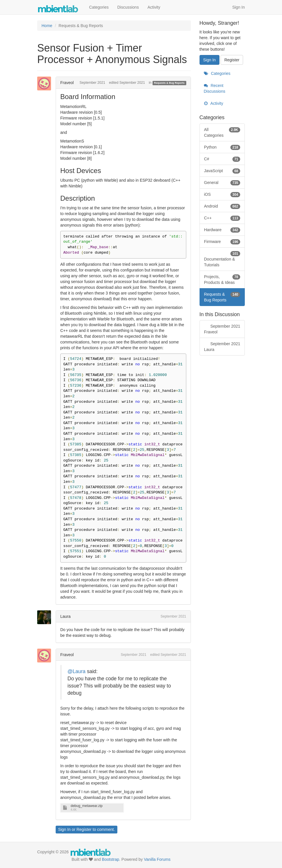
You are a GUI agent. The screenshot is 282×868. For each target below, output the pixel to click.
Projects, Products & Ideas (222, 279)
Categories (99, 7)
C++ (222, 218)
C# (222, 159)
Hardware (222, 230)
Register (84, 829)
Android (222, 206)
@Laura (77, 671)
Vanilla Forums (157, 859)
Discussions (128, 7)
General (222, 183)
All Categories (222, 132)
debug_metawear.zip (87, 806)
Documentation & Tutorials (222, 259)
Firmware (222, 242)
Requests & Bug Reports (169, 83)
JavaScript (222, 171)
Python (222, 147)
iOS (222, 194)
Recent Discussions (215, 88)
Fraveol (67, 83)
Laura (65, 616)
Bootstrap (110, 859)
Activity (154, 7)
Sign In (238, 7)
